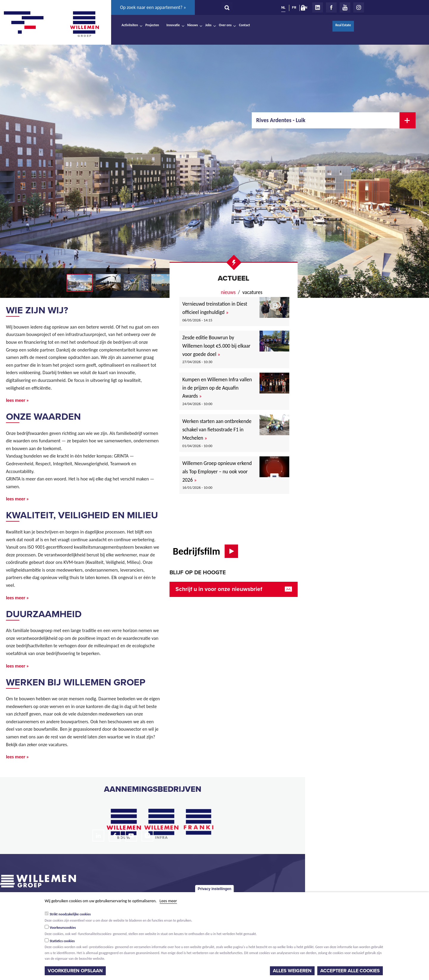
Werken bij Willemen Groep (76, 682)
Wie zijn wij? (37, 310)
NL (283, 7)
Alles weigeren (292, 971)
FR (294, 7)
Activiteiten (130, 25)
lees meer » (17, 400)
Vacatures (252, 292)
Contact (244, 25)
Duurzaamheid (44, 614)
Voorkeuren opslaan (75, 971)
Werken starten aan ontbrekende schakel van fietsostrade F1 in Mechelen (217, 429)
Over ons (225, 25)
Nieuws (193, 25)
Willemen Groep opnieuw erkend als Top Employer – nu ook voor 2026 (217, 471)
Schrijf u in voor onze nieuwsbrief (219, 589)
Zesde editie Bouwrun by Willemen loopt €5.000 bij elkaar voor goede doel (216, 346)
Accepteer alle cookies (350, 971)
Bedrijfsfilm (196, 551)
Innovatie (173, 25)
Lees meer (168, 901)
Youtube (345, 7)
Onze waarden (43, 417)
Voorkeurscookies (63, 928)
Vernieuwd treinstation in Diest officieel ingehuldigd (215, 308)
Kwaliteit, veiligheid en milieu (82, 515)
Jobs (208, 25)
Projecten (152, 25)
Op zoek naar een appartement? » (153, 7)
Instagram (359, 7)
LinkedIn (318, 7)
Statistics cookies (62, 941)
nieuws (228, 292)
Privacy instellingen (215, 889)
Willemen (84, 24)
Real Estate (343, 25)
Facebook (331, 7)
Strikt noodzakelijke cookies (70, 914)
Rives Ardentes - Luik (281, 120)
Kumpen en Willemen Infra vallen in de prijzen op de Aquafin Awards (217, 388)
